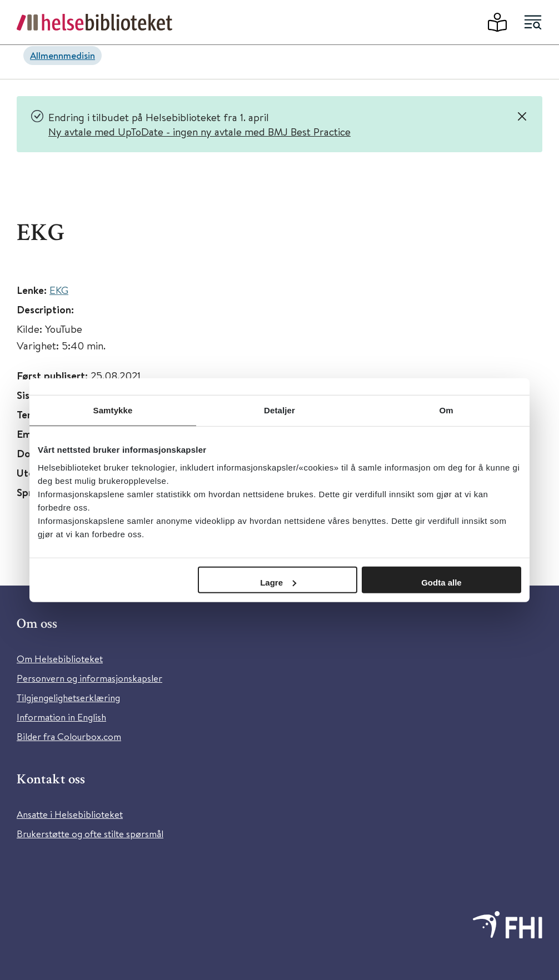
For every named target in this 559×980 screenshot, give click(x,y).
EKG (59, 290)
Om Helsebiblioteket (60, 659)
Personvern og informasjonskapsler (89, 678)
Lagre (278, 582)
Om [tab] (446, 410)
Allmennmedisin (63, 55)
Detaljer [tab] (279, 410)
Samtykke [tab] (113, 410)
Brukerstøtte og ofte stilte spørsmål (90, 834)
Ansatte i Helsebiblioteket (70, 814)
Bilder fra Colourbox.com (69, 736)
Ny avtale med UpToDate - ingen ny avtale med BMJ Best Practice (199, 131)
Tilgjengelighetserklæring (68, 697)
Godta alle (441, 582)
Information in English (61, 717)
